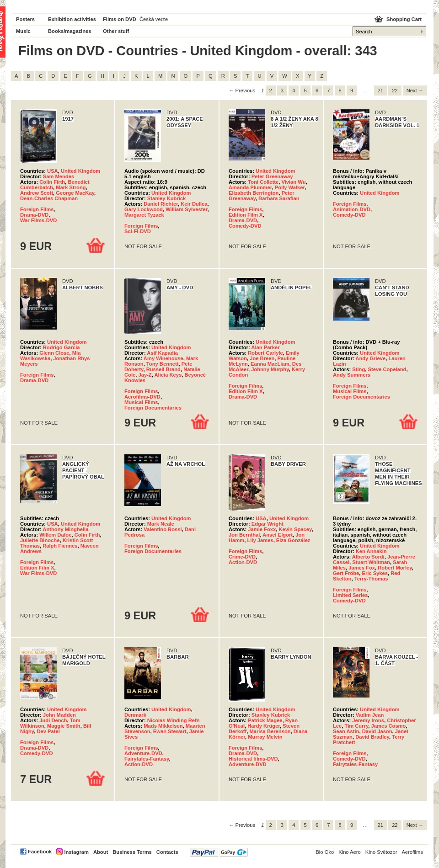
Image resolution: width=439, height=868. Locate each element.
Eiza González (293, 540)
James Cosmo (389, 726)
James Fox (362, 568)
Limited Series (350, 595)
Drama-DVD (34, 215)
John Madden (59, 715)
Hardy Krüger (264, 726)
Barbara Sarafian (279, 198)
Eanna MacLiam (270, 364)
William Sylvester (186, 209)
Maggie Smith (64, 726)
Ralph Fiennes (60, 546)
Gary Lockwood (144, 209)
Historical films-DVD (253, 759)
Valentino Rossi (163, 529)
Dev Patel (48, 731)
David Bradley (372, 737)
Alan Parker (265, 347)
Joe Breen (262, 358)
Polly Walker (290, 187)
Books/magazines (70, 31)
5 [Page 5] (305, 91)
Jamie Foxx (262, 529)
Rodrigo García (62, 347)
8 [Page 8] (340, 91)
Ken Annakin (371, 551)
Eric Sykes (375, 573)
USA (53, 171)
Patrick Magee (265, 720)
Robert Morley (395, 568)
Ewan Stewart (170, 731)
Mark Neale (161, 524)
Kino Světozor (381, 852)
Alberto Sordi (368, 557)
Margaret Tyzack (144, 215)
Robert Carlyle (265, 353)
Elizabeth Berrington (254, 193)
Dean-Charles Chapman (49, 198)
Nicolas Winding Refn (174, 720)
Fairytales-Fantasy (147, 759)
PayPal (219, 852)
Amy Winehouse (163, 358)
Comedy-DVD (245, 226)
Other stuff (116, 31)
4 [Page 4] (294, 91)
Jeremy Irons (368, 720)
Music (23, 31)
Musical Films (141, 402)
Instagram (76, 852)
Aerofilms (412, 852)
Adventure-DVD (143, 753)
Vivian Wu (293, 182)
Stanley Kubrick (167, 198)
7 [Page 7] (328, 91)
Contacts (167, 852)
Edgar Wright (268, 524)
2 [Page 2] (271, 91)
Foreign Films (37, 209)
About (101, 852)
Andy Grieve (370, 358)
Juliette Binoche (40, 540)
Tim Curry (357, 726)
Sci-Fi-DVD (138, 231)
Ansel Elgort (278, 535)
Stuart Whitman (371, 562)
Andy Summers (352, 375)
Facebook (40, 852)
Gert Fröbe (346, 573)
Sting (359, 369)
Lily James (260, 540)
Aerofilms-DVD (142, 397)
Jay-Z (145, 375)
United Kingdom (80, 171)
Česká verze (154, 19)
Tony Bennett (163, 364)
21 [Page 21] (380, 91)
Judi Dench (53, 720)
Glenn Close (54, 353)
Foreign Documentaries (153, 408)
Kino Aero (350, 852)
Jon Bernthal (244, 535)
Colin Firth (52, 182)
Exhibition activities (72, 19)
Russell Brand (163, 369)
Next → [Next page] (415, 91)
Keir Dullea (194, 204)
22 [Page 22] (395, 91)
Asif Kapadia (162, 353)
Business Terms (132, 852)
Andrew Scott (37, 193)
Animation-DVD (352, 209)
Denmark (135, 715)
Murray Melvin (265, 737)
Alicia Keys (168, 375)
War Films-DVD (38, 220)
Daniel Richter (161, 204)
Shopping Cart (404, 19)
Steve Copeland (387, 369)
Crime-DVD (242, 557)
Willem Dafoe (55, 535)
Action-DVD (243, 562)
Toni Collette (263, 182)
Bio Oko (325, 852)
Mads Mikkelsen (163, 726)
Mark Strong (71, 187)
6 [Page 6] (317, 91)
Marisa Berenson (270, 731)
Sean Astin (346, 731)
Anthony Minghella (65, 529)
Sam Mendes (59, 176)
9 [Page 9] (352, 91)
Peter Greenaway (272, 176)
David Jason (377, 731)
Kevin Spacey (295, 529)
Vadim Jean (370, 715)
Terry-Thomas (371, 579)
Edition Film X (246, 215)
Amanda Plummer (250, 187)
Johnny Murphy (270, 369)
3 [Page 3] (282, 91)
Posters (25, 19)
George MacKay (75, 193)
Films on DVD (120, 19)
